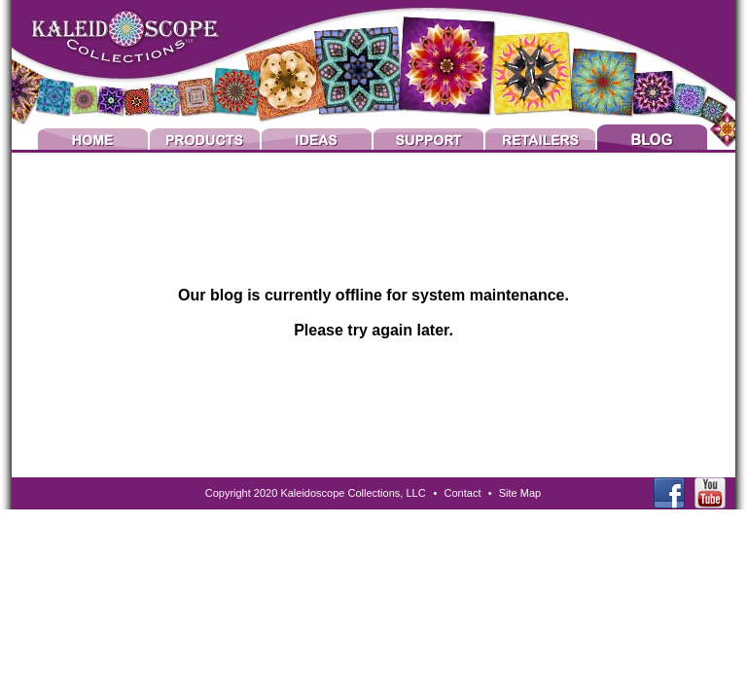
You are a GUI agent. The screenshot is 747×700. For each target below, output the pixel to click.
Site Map (520, 493)
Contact (463, 493)
